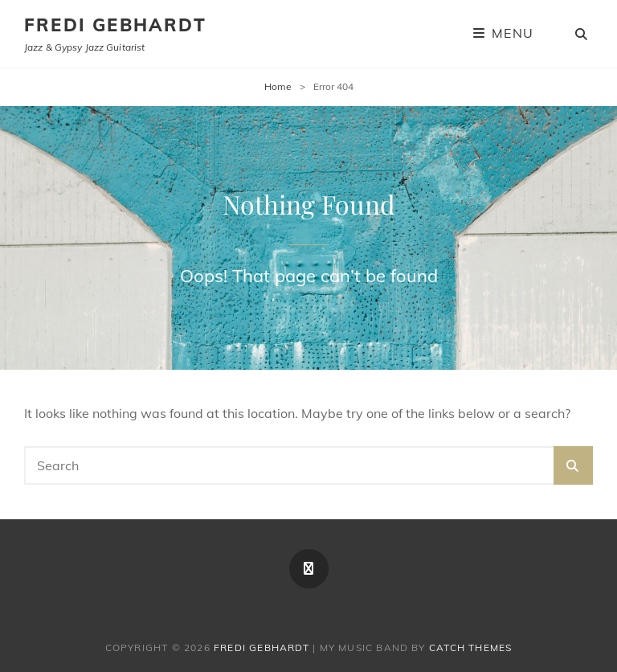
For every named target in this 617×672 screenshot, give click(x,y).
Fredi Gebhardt (115, 25)
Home (278, 86)
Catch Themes (470, 647)
